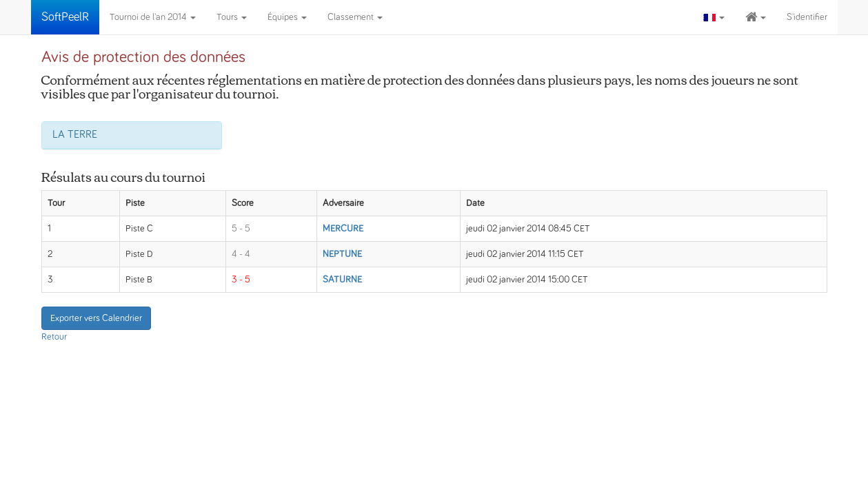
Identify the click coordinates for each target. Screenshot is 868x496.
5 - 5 (241, 229)
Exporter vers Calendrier (96, 318)
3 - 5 (241, 280)
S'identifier (807, 17)
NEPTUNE (342, 254)
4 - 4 (241, 254)
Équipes (287, 17)
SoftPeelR (65, 17)
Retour (54, 337)
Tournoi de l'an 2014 (153, 17)
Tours (232, 17)
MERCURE (343, 229)
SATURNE (342, 280)
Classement (355, 17)
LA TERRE (75, 134)
